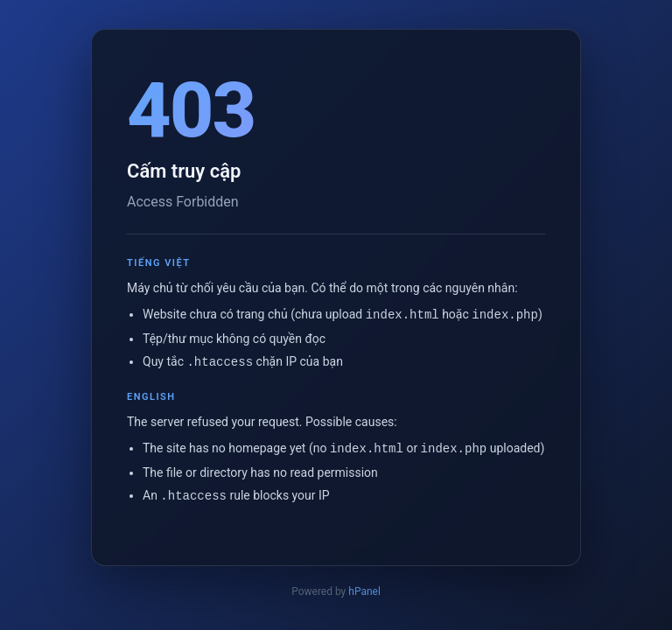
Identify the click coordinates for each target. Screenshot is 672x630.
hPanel (364, 590)
